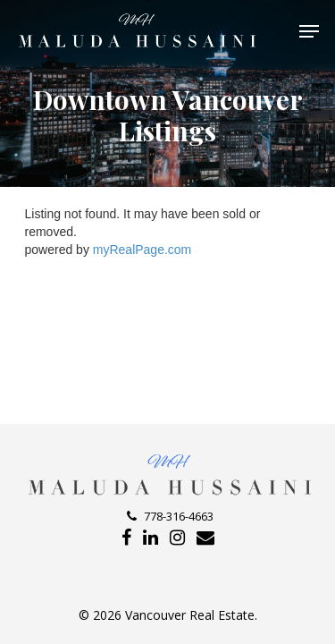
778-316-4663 (170, 516)
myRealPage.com (142, 250)
